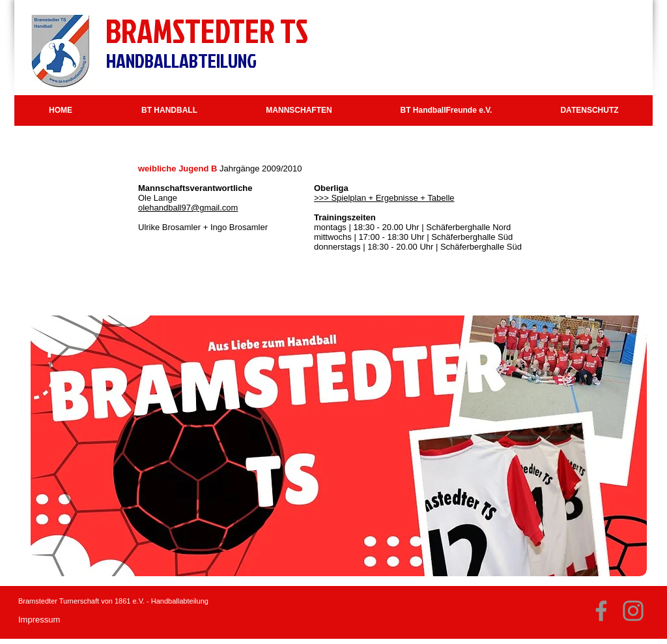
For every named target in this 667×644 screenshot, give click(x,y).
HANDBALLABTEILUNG (181, 61)
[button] (169, 110)
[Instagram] (633, 611)
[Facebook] (601, 611)
